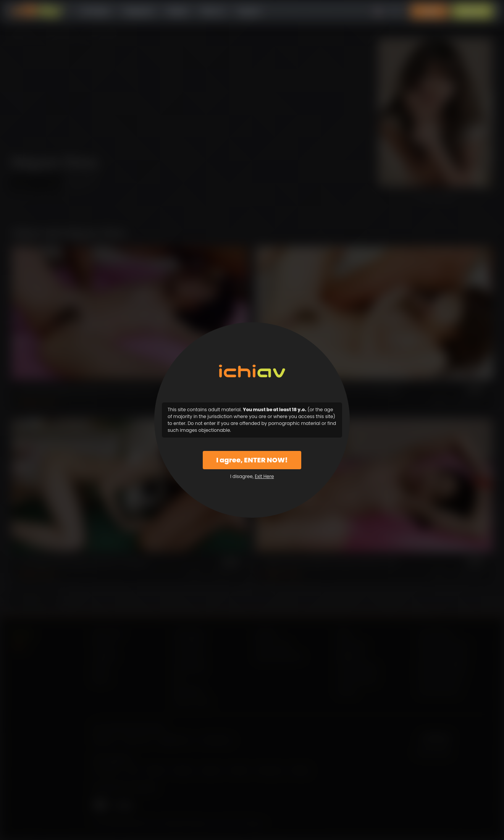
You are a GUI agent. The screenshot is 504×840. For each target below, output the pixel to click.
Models (177, 11)
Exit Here (264, 476)
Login (430, 11)
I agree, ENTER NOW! (252, 460)
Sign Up (472, 11)
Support (249, 11)
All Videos (95, 11)
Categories (138, 11)
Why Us (212, 11)
